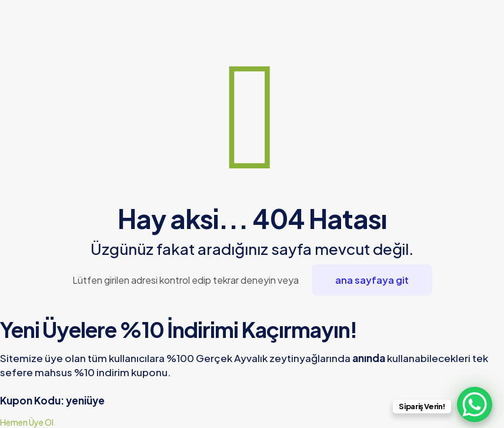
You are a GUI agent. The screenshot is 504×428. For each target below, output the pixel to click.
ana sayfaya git (372, 280)
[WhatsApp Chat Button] (475, 404)
